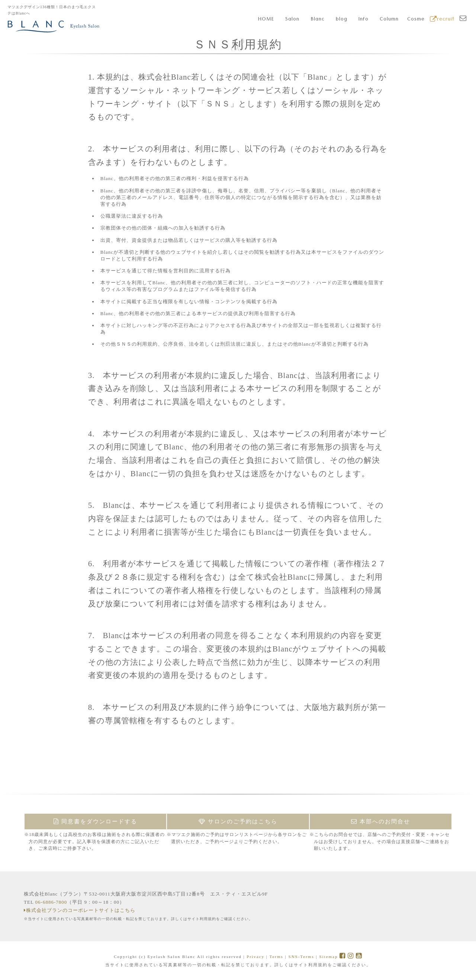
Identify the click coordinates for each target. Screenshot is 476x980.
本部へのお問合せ (381, 822)
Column (389, 20)
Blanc (318, 20)
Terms (276, 957)
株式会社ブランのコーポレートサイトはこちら (80, 910)
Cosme (416, 20)
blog (342, 20)
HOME (266, 20)
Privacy (255, 957)
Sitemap (328, 957)
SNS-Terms (301, 957)
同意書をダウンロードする (95, 822)
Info (364, 20)
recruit (442, 20)
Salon (292, 20)
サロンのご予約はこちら (238, 822)
